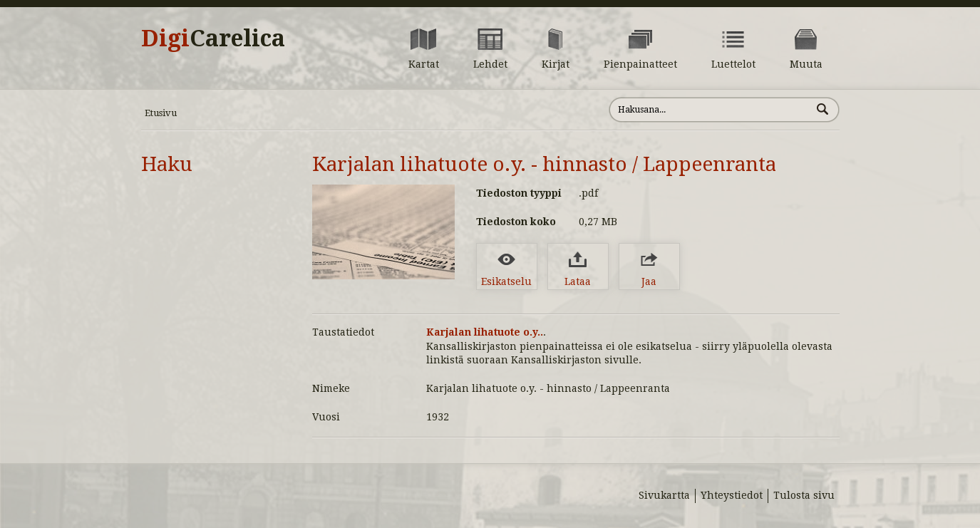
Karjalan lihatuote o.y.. (485, 332)
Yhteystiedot (732, 495)
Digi (213, 38)
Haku (167, 164)
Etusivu (161, 113)
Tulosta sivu (804, 495)
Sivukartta (664, 495)
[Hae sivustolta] (710, 110)
